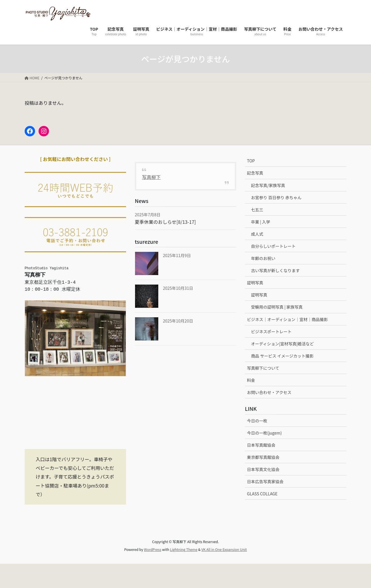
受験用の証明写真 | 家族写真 (277, 307)
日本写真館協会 (261, 445)
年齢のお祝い (263, 258)
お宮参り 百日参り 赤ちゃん (276, 197)
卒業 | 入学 (261, 222)
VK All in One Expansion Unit (224, 549)
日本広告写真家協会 (265, 481)
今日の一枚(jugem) (264, 433)
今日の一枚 (257, 421)
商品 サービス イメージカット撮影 (282, 356)
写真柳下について (263, 368)
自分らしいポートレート (273, 246)
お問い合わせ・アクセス (269, 392)
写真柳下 (151, 177)
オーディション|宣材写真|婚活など (282, 344)
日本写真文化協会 (263, 469)
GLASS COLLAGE (262, 494)
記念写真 (255, 173)
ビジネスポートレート (271, 331)
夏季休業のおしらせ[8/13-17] (165, 222)
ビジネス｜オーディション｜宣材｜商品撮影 (287, 319)
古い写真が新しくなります (275, 270)
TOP (251, 161)
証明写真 (255, 283)
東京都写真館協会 (263, 457)
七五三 (257, 210)
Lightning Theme (184, 549)
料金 (251, 380)
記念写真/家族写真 (268, 185)
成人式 (257, 234)
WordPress (153, 549)
